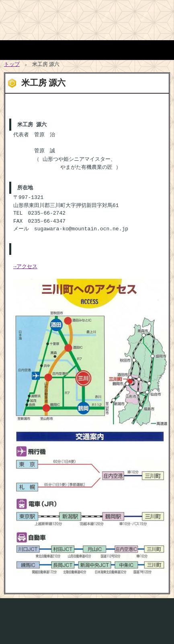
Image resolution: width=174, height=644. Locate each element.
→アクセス (25, 264)
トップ (12, 64)
